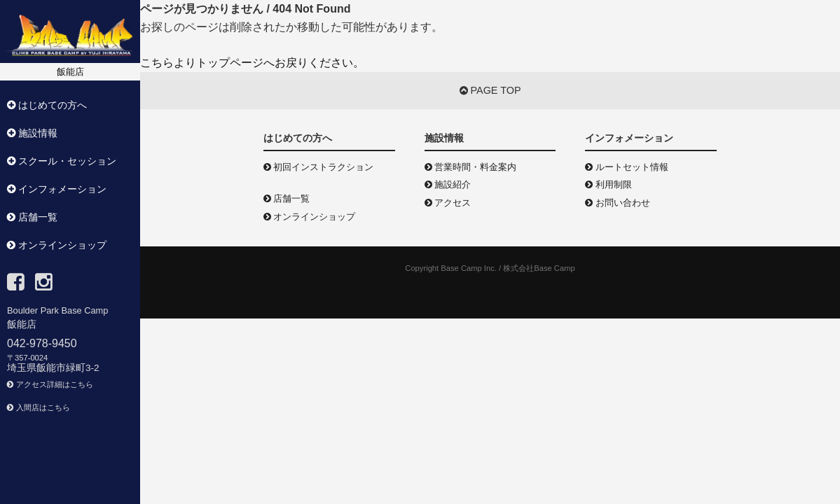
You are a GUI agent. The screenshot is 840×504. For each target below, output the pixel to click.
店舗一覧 (287, 198)
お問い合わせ (618, 203)
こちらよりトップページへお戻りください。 (252, 63)
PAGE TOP (490, 90)
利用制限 (608, 184)
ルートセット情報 (627, 167)
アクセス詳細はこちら (50, 384)
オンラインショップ (310, 217)
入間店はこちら (39, 407)
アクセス (448, 203)
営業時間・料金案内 (471, 167)
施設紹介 (448, 184)
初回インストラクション (319, 167)
